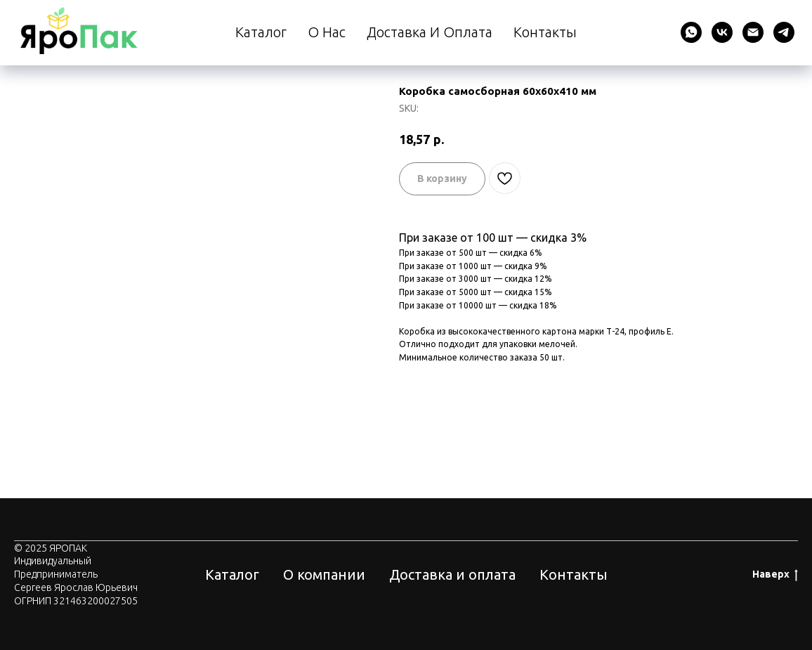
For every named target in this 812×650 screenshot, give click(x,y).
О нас (327, 32)
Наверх (775, 575)
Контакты (545, 32)
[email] (753, 32)
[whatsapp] (691, 32)
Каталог (261, 32)
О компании (324, 574)
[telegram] (784, 32)
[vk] (722, 32)
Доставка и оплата (430, 32)
